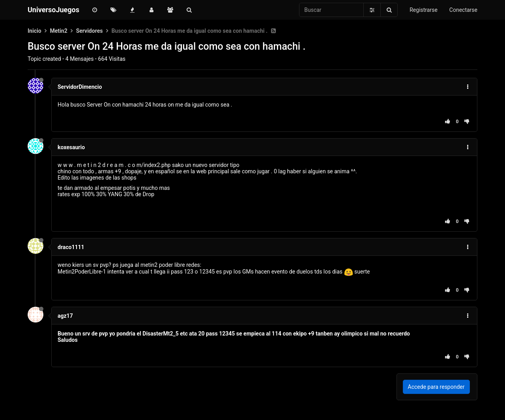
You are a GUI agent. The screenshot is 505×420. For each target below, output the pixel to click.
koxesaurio (71, 147)
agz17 (65, 316)
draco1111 (71, 247)
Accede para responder (436, 387)
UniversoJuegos (53, 10)
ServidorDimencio (80, 87)
